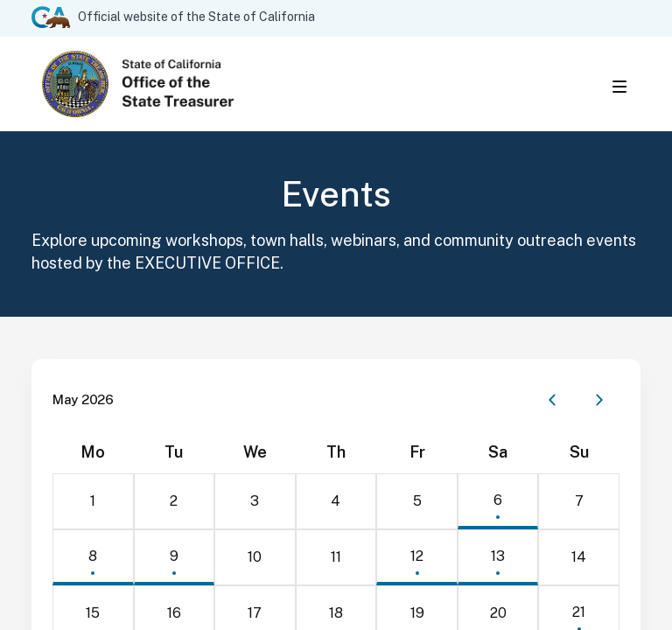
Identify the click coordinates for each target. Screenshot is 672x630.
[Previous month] (552, 403)
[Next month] (599, 403)
